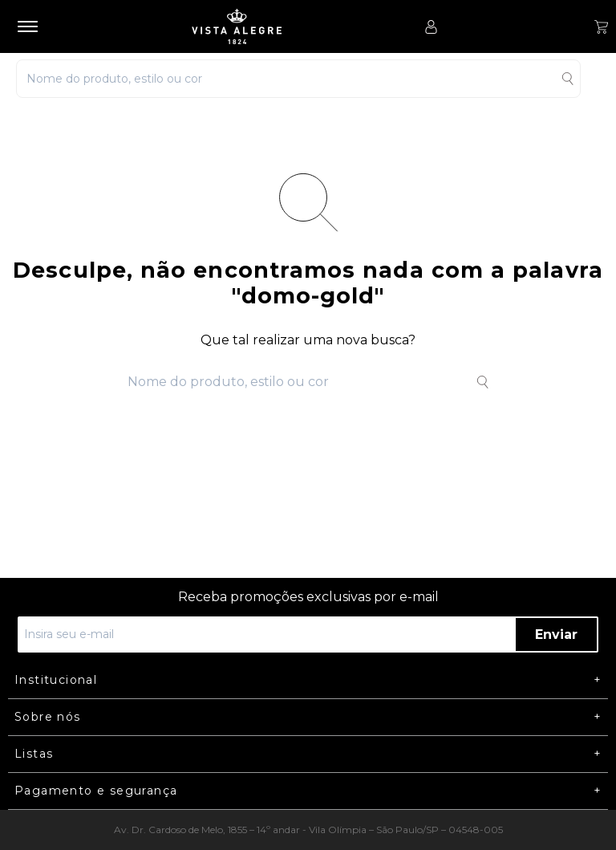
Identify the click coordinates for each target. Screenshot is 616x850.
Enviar (556, 634)
